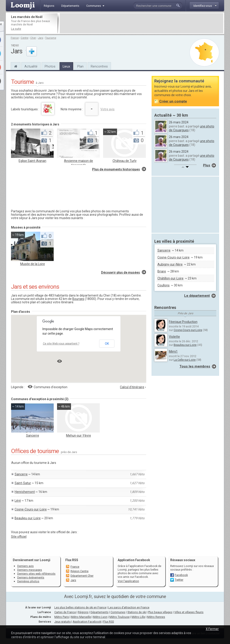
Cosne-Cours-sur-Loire (31, 509)
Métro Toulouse (119, 617)
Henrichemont (25, 492)
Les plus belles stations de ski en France (80, 607)
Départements (100, 612)
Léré (18, 501)
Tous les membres (195, 366)
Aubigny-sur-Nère (170, 264)
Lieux (66, 66)
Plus (207, 165)
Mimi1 (173, 351)
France (15, 38)
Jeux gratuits (63, 622)
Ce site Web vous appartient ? (61, 344)
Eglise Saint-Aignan (32, 161)
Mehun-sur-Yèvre (79, 435)
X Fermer (212, 629)
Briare (162, 271)
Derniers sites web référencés (36, 574)
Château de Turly (125, 161)
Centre (24, 38)
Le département (197, 296)
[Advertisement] (142, 23)
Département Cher (82, 576)
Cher (33, 38)
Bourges (78, 299)
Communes (118, 612)
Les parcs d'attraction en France (129, 607)
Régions (83, 612)
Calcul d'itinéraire (132, 387)
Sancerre (33, 435)
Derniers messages (30, 570)
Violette (174, 337)
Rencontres (99, 66)
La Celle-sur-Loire (185, 360)
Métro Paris (62, 617)
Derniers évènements (31, 577)
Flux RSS (72, 560)
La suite (16, 29)
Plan (80, 66)
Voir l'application (128, 581)
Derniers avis (25, 566)
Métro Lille (138, 617)
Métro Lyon (100, 617)
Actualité (31, 66)
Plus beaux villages (160, 612)
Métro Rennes (156, 617)
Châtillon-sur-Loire (170, 278)
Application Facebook (87, 622)
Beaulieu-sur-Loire (28, 518)
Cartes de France (65, 612)
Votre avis (107, 109)
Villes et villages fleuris (189, 612)
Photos (50, 66)
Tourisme (51, 38)
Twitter (179, 580)
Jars (41, 38)
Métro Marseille (81, 617)
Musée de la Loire (33, 264)
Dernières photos (28, 581)
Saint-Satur (23, 483)
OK (107, 344)
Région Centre (80, 571)
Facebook (181, 575)
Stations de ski (137, 612)
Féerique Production (183, 322)
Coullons (164, 285)
